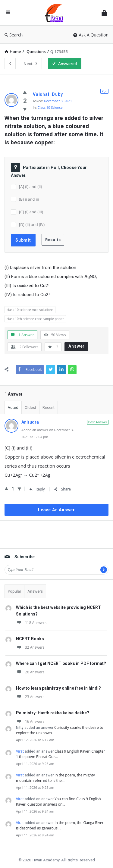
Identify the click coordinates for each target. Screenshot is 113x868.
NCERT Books (30, 639)
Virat (20, 751)
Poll (104, 91)
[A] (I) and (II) (30, 186)
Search (14, 35)
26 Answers (30, 672)
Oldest (30, 407)
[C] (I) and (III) (31, 212)
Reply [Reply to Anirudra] (37, 489)
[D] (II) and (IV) (32, 224)
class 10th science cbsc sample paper (35, 319)
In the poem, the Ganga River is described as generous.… (60, 825)
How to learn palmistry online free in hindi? (58, 688)
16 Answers (30, 721)
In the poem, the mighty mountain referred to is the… (55, 778)
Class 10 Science (50, 107)
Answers (35, 591)
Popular (14, 591)
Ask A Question (91, 35)
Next (30, 64)
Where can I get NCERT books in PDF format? (61, 663)
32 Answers (30, 647)
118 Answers (31, 623)
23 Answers (30, 697)
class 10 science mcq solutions (30, 310)
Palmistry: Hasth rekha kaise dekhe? (53, 713)
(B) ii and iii (29, 199)
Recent (49, 407)
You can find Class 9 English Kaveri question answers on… (58, 802)
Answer (77, 346)
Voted (13, 407)
